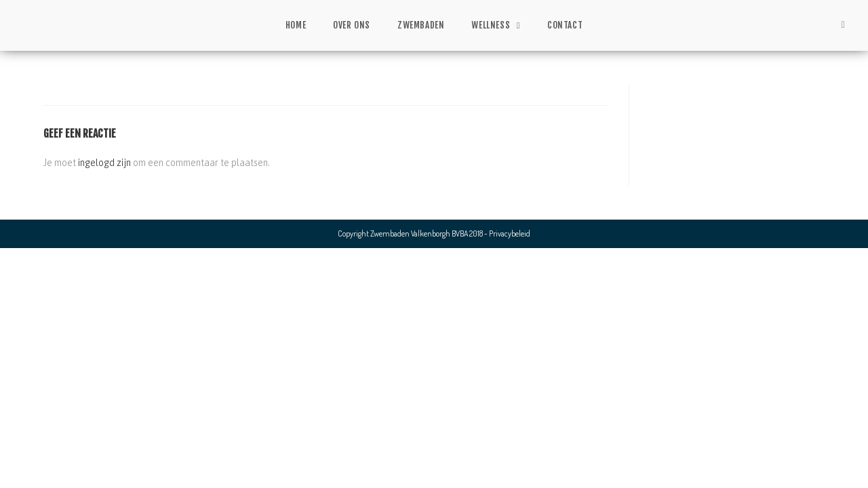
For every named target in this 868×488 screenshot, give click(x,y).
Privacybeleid (510, 233)
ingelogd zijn (104, 163)
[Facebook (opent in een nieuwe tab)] (843, 25)
